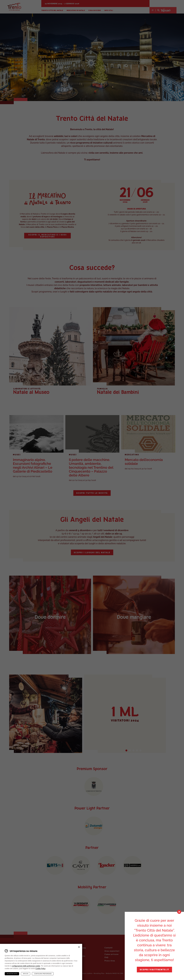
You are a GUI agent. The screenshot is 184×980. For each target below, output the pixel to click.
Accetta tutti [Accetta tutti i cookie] (12, 974)
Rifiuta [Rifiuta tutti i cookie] (26, 974)
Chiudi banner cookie (79, 947)
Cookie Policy (40, 968)
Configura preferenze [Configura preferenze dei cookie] (43, 974)
